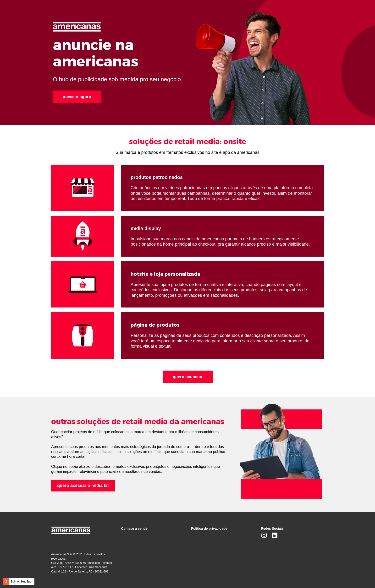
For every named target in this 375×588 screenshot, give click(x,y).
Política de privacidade (209, 529)
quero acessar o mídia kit (83, 486)
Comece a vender (135, 529)
